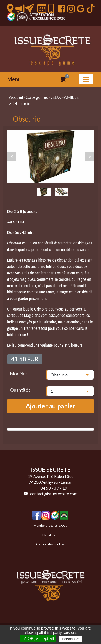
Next (89, 157)
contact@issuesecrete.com (54, 494)
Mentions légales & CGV (51, 525)
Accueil (16, 97)
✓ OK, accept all (38, 639)
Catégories (37, 97)
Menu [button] (14, 79)
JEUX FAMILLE (65, 97)
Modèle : (19, 374)
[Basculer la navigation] (86, 79)
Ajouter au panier (50, 406)
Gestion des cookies (50, 544)
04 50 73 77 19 (54, 488)
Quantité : (20, 390)
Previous (12, 157)
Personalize (71, 639)
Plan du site (50, 535)
